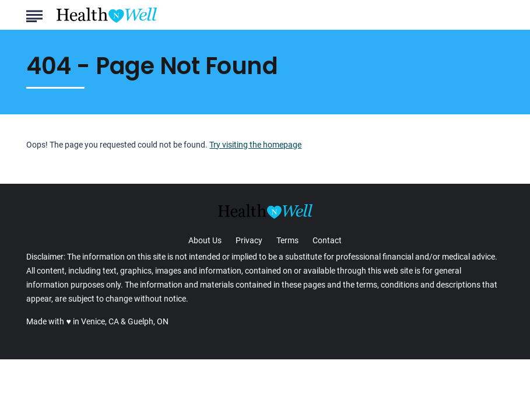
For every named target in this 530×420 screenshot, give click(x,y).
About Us (205, 240)
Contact (327, 240)
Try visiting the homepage (255, 145)
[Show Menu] (34, 14)
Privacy (249, 240)
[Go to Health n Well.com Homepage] (107, 15)
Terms (287, 240)
